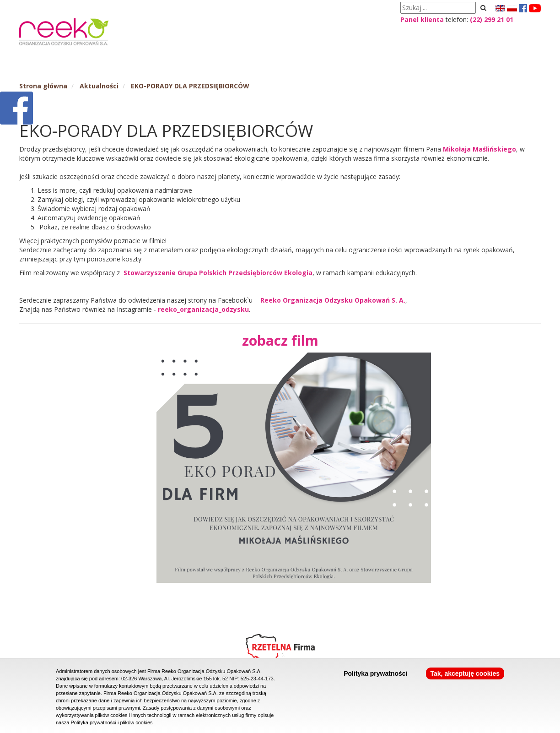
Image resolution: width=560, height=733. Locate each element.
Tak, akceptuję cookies (465, 673)
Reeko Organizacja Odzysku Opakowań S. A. (333, 300)
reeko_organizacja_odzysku (203, 309)
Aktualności (99, 86)
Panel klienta (422, 19)
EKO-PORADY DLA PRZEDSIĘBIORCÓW (190, 86)
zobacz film (280, 340)
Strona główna (43, 86)
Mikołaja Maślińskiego (479, 149)
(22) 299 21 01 (492, 19)
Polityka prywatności (375, 673)
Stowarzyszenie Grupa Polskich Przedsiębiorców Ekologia (218, 273)
